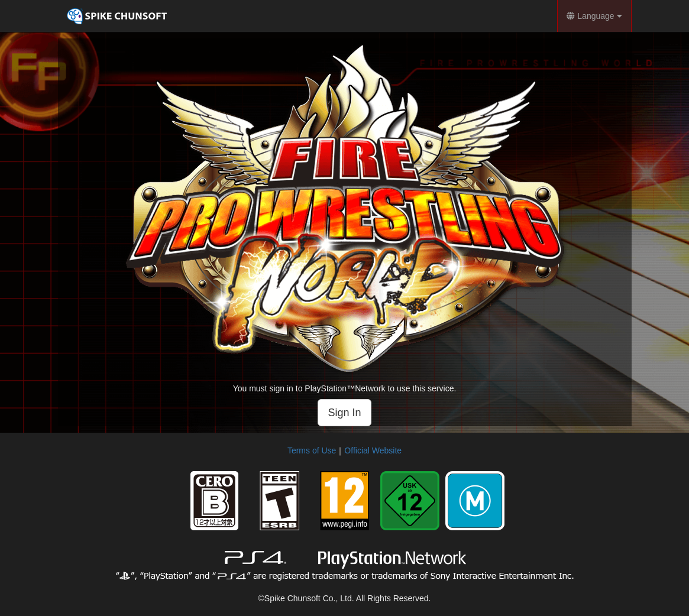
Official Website (373, 450)
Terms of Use (312, 450)
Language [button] (594, 16)
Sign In (344, 413)
